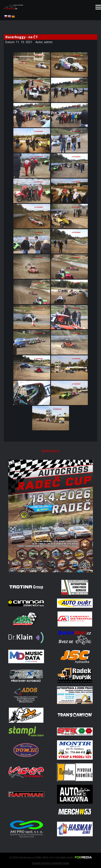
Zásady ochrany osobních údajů (51, 863)
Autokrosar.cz (51, 451)
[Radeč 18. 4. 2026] (50, 571)
